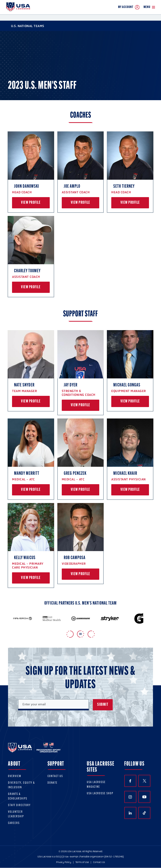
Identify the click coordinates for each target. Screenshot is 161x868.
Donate (53, 783)
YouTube (144, 797)
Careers (14, 823)
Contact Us (55, 776)
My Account (129, 7)
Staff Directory (19, 805)
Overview (15, 776)
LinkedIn (130, 813)
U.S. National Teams (25, 26)
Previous (70, 634)
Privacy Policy (64, 862)
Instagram (130, 797)
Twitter (144, 781)
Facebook (130, 781)
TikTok (144, 813)
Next (91, 634)
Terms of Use (82, 862)
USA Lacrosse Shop (100, 794)
